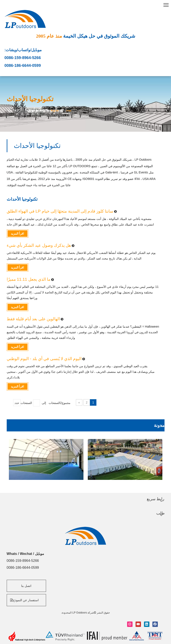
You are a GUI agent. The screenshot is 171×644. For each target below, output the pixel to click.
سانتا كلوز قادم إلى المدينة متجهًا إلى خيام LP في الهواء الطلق (60, 211)
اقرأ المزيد (18, 234)
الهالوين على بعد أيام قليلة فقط (33, 319)
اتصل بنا (26, 586)
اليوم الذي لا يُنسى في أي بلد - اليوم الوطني (44, 359)
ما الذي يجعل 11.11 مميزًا (29, 279)
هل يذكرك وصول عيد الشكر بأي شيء (39, 245)
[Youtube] (138, 624)
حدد (17, 403)
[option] (46, 459)
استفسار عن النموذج (25, 600)
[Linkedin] (147, 624)
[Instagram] (130, 624)
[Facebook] (155, 624)
